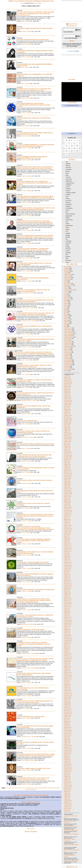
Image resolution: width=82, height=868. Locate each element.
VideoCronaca (68, 345)
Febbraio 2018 (68, 662)
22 (33, 788)
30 (46, 788)
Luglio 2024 (67, 779)
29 (44, 788)
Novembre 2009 (68, 510)
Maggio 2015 (67, 611)
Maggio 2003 (67, 391)
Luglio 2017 (67, 651)
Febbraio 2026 (68, 808)
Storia (23, 83)
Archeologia (67, 271)
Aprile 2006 (67, 445)
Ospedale (24, 347)
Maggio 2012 (67, 556)
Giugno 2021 (67, 723)
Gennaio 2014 (68, 587)
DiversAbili (67, 297)
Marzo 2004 (67, 406)
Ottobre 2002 (67, 380)
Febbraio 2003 (68, 386)
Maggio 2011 (67, 538)
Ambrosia (66, 270)
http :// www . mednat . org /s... (72, 860)
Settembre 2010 (68, 526)
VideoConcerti (68, 342)
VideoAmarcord (68, 328)
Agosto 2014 (67, 597)
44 (32, 789)
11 (16, 788)
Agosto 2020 (67, 707)
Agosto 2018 (67, 671)
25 (38, 788)
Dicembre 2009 (68, 512)
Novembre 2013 (68, 584)
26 (39, 788)
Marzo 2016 (67, 626)
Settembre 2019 (68, 691)
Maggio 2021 (67, 721)
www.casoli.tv (72, 79)
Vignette (66, 371)
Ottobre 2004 (67, 417)
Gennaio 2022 (68, 733)
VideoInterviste (68, 352)
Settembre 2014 (68, 599)
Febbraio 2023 (68, 753)
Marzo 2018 (67, 663)
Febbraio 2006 (68, 441)
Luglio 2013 (67, 578)
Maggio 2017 (67, 648)
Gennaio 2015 (68, 605)
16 (24, 788)
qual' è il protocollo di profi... (71, 830)
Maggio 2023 (67, 758)
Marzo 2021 (67, 718)
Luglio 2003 (67, 394)
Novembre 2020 (68, 712)
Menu (65, 310)
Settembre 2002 (68, 379)
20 (30, 788)
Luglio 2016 (67, 633)
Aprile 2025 (67, 793)
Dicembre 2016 (68, 640)
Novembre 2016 (68, 639)
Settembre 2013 (68, 581)
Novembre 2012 (68, 565)
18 (27, 788)
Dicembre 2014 (68, 604)
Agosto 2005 (67, 432)
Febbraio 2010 (68, 515)
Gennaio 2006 (68, 440)
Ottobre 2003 (67, 399)
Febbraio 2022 (68, 735)
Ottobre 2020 (67, 711)
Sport (23, 21)
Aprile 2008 (67, 481)
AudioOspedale (68, 278)
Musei (66, 313)
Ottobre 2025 (67, 802)
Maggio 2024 (67, 776)
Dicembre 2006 (68, 457)
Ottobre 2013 (67, 582)
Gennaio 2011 (67, 532)
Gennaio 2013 (68, 568)
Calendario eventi (26, 321)
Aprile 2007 (67, 463)
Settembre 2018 (68, 672)
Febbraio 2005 (68, 423)
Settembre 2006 (68, 452)
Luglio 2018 (67, 669)
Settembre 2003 (68, 397)
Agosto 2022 (67, 744)
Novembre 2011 (68, 547)
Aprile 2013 (67, 573)
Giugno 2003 (67, 393)
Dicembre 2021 (68, 732)
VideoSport (67, 366)
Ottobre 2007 (67, 472)
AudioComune (68, 274)
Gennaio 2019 (68, 678)
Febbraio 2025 (68, 790)
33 (50, 788)
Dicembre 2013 (68, 585)
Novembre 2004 (68, 419)
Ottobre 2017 (67, 656)
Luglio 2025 (67, 798)
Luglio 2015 (67, 614)
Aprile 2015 (67, 610)
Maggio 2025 (67, 795)
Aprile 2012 (67, 555)
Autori (52, 1)
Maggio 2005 (67, 428)
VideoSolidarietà (68, 363)
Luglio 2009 (67, 504)
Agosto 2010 (67, 524)
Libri (23, 67)
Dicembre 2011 (68, 549)
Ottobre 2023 (67, 766)
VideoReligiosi (68, 362)
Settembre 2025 (68, 801)
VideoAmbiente (68, 329)
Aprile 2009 (67, 500)
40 (26, 789)
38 (58, 788)
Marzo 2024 (67, 773)
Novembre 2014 (68, 602)
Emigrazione (67, 299)
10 (15, 788)
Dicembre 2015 (68, 622)
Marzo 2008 (67, 480)
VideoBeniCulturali (26, 401)
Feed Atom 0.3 (72, 26)
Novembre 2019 (68, 694)
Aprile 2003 (67, 390)
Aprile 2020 (67, 701)
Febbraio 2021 (68, 717)
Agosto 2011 (67, 542)
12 (18, 788)
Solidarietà (67, 322)
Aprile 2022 (67, 738)
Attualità (66, 273)
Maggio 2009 (67, 501)
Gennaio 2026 (68, 807)
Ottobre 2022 (67, 747)
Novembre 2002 (68, 382)
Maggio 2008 (67, 483)
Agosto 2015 (67, 616)
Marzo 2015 (67, 608)
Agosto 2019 (67, 689)
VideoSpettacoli (68, 365)
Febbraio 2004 (68, 405)
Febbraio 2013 (68, 570)
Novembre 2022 (68, 749)
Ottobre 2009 (67, 509)
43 (31, 789)
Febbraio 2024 (68, 772)
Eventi (23, 98)
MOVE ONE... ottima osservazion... (69, 840)
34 (52, 788)
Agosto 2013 (67, 579)
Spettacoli (67, 323)
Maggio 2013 (67, 574)
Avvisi (23, 126)
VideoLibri (67, 354)
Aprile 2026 (67, 811)
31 (47, 788)
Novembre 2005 (68, 437)
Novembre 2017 (68, 657)
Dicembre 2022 (68, 750)
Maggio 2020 (67, 703)
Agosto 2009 (67, 506)
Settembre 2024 (68, 782)
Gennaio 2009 (68, 495)
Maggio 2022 (67, 740)
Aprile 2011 (67, 536)
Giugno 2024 (67, 778)
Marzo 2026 (67, 810)
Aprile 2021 (67, 720)
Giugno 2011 (67, 539)
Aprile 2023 (67, 756)
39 (59, 788)
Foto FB (66, 302)
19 (29, 788)
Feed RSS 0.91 (72, 24)
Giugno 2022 (67, 741)
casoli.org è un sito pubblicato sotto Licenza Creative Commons (31, 795)
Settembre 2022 (68, 746)
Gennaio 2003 (68, 385)
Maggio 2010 (67, 519)
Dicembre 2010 (68, 530)
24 (36, 788)
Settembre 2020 (68, 709)
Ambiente (24, 281)
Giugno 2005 (67, 429)
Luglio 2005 (67, 431)
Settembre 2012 (68, 562)
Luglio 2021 (67, 724)
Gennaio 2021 (68, 715)
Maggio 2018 (67, 666)
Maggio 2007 (67, 464)
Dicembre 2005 (68, 438)
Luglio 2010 (67, 523)
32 (49, 788)
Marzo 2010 (67, 516)
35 (53, 788)
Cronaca (23, 113)
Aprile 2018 (67, 665)
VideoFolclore (68, 351)
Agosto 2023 (67, 763)
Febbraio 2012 (68, 552)
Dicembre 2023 (68, 769)
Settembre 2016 (68, 636)
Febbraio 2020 (68, 698)
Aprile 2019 (67, 683)
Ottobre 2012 (67, 564)
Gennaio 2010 (68, 513)
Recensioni (67, 319)
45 (34, 789)
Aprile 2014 (67, 591)
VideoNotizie (29, 1)
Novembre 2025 (68, 804)
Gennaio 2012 (68, 550)
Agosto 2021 (67, 726)
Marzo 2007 (67, 461)
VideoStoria (67, 368)
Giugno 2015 (67, 613)
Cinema (66, 287)
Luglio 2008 (67, 486)
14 (21, 788)
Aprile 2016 (67, 628)
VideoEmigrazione (69, 346)
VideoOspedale (68, 360)
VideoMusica (67, 357)
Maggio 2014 (67, 593)
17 (26, 788)
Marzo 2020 (67, 700)
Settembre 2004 (68, 416)
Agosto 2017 (67, 652)
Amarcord (67, 267)
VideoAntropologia (69, 333)
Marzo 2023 (67, 755)
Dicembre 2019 (68, 695)
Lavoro (23, 271)
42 (29, 789)
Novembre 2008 (68, 492)
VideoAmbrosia (25, 308)
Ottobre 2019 (67, 692)
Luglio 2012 (67, 559)
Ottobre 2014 (67, 600)
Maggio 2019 (67, 685)
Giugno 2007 (67, 466)
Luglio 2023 (67, 761)
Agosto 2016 (67, 634)
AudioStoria (67, 279)
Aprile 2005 (67, 426)
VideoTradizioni (68, 369)
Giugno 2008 (67, 484)
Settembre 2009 (68, 507)
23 (35, 788)
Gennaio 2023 (68, 752)
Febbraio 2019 (68, 680)
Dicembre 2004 (68, 420)
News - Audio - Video (72, 264)
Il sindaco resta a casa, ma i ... (71, 826)
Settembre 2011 (68, 544)
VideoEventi (67, 348)
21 (32, 788)
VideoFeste (67, 349)
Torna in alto (31, 829)
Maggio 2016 (67, 630)
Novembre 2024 (68, 785)
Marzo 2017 (67, 645)
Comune (23, 31)
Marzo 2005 (67, 425)
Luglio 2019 (67, 688)
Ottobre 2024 (67, 784)
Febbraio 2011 (68, 533)
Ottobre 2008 (67, 490)
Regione (66, 320)
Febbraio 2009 (68, 497)
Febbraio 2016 (68, 625)
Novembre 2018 (68, 675)
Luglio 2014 (67, 596)
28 (42, 788)
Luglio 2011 (67, 541)
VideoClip (67, 340)
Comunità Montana (69, 290)
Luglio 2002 (67, 376)
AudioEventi (67, 276)
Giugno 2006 (67, 448)
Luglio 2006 (67, 449)
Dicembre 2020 (68, 714)
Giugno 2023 (67, 759)
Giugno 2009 (67, 503)
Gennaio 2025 (68, 789)
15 (22, 788)
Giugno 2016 (67, 631)
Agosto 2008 (67, 487)
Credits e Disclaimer (31, 832)
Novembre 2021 (68, 730)
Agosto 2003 (67, 396)
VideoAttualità (68, 336)
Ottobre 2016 (67, 637)
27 (41, 788)
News (16, 1)
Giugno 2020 (67, 704)
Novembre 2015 (68, 620)
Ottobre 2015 (67, 619)
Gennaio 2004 (68, 403)
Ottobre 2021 (67, 729)
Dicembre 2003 (68, 402)
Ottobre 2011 (67, 545)
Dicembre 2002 (68, 383)
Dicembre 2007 (68, 475)
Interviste (66, 305)
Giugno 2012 (67, 558)
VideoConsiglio (25, 760)
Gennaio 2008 (68, 477)
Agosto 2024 (67, 781)
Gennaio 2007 (68, 458)
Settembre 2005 (68, 434)
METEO (72, 41)
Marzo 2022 (67, 737)
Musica (66, 314)
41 (28, 789)
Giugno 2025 (67, 796)
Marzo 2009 (67, 498)
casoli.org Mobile (72, 102)
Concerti (66, 291)
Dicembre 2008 (68, 493)
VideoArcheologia (69, 334)
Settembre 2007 (68, 471)
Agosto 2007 (67, 469)
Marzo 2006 (67, 443)
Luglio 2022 (67, 743)
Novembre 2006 (68, 455)
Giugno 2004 (67, 411)
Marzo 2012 (67, 553)
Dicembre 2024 (68, 787)
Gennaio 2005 (68, 422)
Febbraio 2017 (68, 643)
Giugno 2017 (67, 649)
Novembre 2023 (68, 767)
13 (19, 788)
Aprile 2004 (67, 408)
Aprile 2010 (67, 518)
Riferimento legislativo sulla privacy (31, 802)
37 (56, 788)
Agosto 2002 (67, 377)
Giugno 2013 (67, 576)
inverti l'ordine (37, 3)
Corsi (65, 294)
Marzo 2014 (67, 590)
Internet (23, 718)
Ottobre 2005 (67, 435)
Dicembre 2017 (68, 659)
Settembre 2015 (68, 617)
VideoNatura (67, 359)
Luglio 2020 (67, 706)
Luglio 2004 (67, 412)
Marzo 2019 (67, 681)
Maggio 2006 (67, 446)
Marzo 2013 (67, 571)
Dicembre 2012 (68, 567)
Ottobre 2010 (67, 527)
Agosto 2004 (67, 414)
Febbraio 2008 (68, 478)
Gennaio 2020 (68, 697)
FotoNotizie (22, 1)
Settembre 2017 (68, 654)
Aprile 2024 (67, 775)
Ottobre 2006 (67, 454)
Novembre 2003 (68, 400)
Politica (23, 44)
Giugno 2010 (67, 521)
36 (55, 788)
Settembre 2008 (68, 489)
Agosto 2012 (67, 561)
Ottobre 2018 (67, 674)
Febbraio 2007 (68, 460)
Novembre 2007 (68, 474)
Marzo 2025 (67, 792)
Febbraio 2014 (68, 588)
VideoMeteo (67, 355)
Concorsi (66, 293)
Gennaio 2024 (68, 770)
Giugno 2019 (67, 686)
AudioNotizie (37, 1)
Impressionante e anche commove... (70, 822)
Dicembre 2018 (68, 677)
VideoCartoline (68, 339)
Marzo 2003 (67, 388)
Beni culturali (25, 293)
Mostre (23, 448)
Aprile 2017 (67, 646)
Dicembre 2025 (68, 805)
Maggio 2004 (67, 409)
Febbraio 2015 (68, 607)
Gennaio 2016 (68, 623)
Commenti (27, 21)
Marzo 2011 (67, 535)
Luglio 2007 (67, 467)
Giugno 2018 (67, 668)
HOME (11, 1)
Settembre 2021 (68, 727)
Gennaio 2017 (68, 642)
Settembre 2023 (68, 764)
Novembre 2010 (68, 529)
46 (35, 789)
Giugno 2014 (67, 594)
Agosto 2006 (67, 451)
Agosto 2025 (67, 799)
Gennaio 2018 (68, 660)
